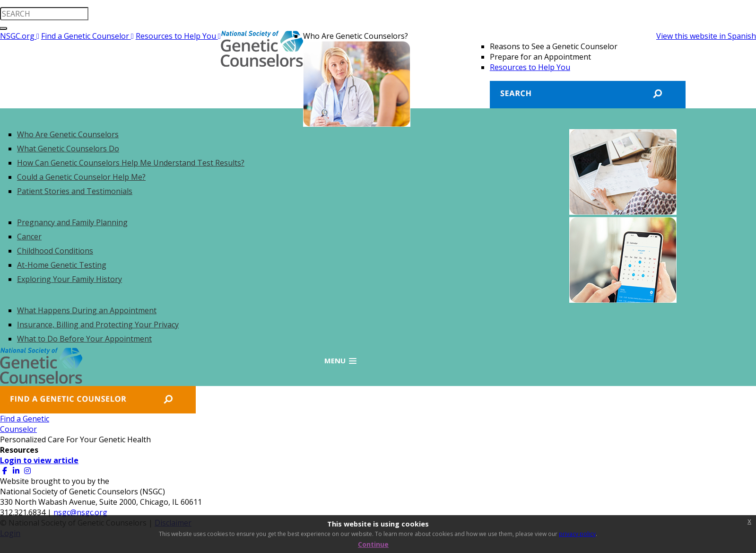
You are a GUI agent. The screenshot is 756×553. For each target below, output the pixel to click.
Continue (373, 544)
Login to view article (39, 460)
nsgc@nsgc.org (80, 512)
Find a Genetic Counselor (87, 36)
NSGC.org (20, 36)
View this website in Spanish (706, 36)
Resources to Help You (178, 36)
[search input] (44, 14)
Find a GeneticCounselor (25, 424)
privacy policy (577, 534)
